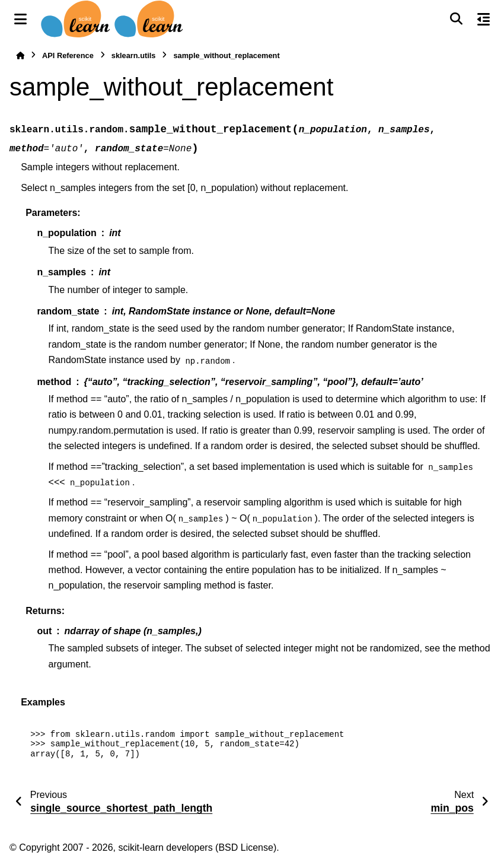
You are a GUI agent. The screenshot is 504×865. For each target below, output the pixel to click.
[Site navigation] (20, 19)
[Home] (20, 55)
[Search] (456, 19)
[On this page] (484, 19)
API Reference (68, 55)
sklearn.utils (134, 55)
